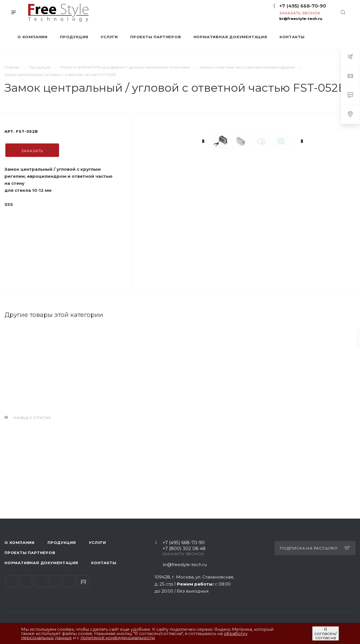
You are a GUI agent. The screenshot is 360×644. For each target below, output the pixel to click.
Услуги (97, 543)
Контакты (104, 563)
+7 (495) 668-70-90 (303, 6)
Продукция (62, 543)
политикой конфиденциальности (118, 638)
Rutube (83, 582)
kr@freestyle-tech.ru (301, 19)
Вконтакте (12, 582)
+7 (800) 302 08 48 (184, 549)
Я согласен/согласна (326, 633)
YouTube (40, 582)
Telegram (26, 582)
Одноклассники (55, 582)
